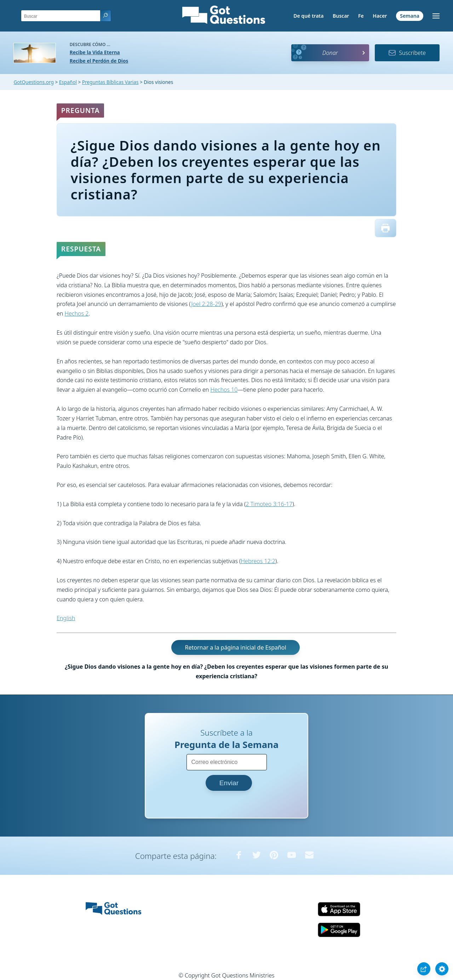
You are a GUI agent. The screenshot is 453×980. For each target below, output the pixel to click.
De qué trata (308, 16)
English (66, 618)
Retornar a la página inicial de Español (235, 647)
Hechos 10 (224, 390)
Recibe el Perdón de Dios (99, 61)
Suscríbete (407, 53)
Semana (410, 16)
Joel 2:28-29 (206, 304)
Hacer (380, 16)
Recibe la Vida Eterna (95, 52)
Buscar (341, 16)
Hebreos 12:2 (258, 561)
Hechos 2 (77, 313)
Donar (330, 53)
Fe (361, 16)
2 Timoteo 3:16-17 (269, 504)
